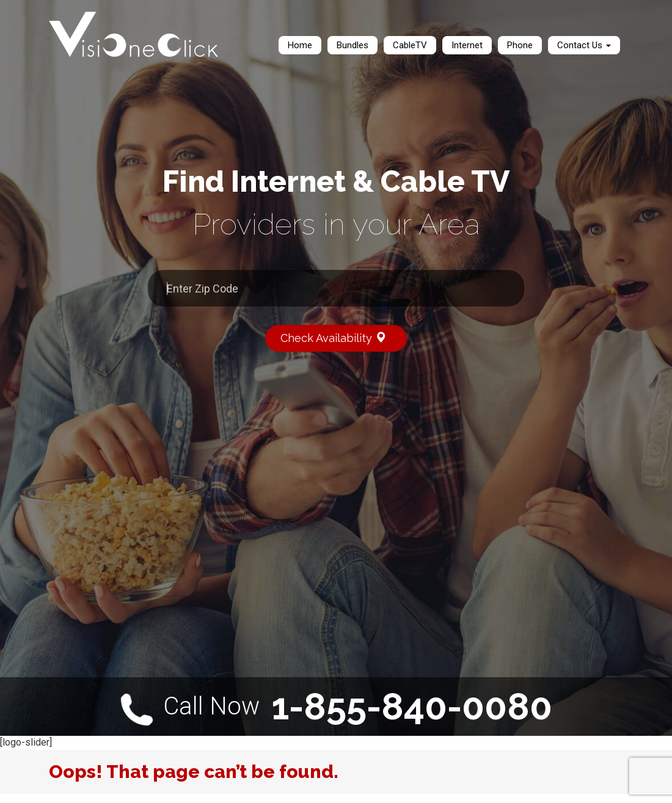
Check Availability (339, 337)
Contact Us (584, 45)
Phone (520, 45)
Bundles (352, 45)
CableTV (410, 45)
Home (300, 45)
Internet (467, 45)
